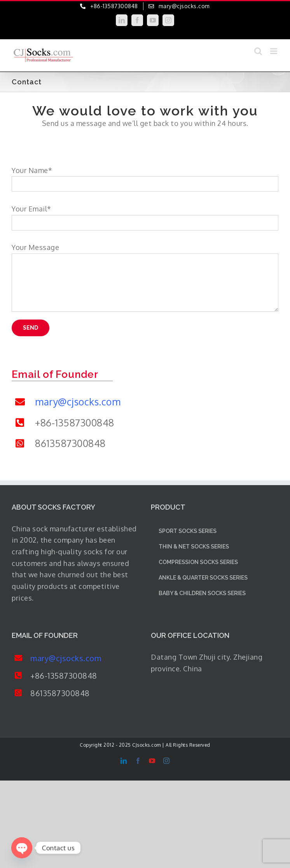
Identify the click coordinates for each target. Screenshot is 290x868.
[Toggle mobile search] (258, 51)
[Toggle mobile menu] (274, 51)
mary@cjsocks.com (78, 402)
